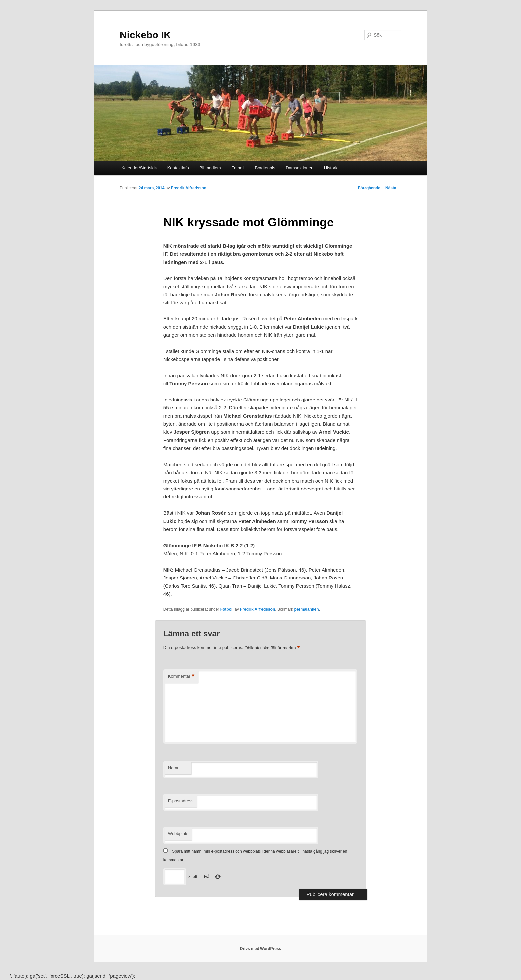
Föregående (367, 188)
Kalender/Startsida (139, 168)
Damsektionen (300, 168)
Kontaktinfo (178, 168)
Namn (174, 768)
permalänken (307, 609)
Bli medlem (210, 168)
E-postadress (181, 801)
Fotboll (238, 168)
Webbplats (178, 833)
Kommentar (181, 677)
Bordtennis (265, 168)
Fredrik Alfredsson (189, 188)
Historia (331, 168)
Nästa (393, 188)
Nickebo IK (145, 35)
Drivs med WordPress (261, 949)
